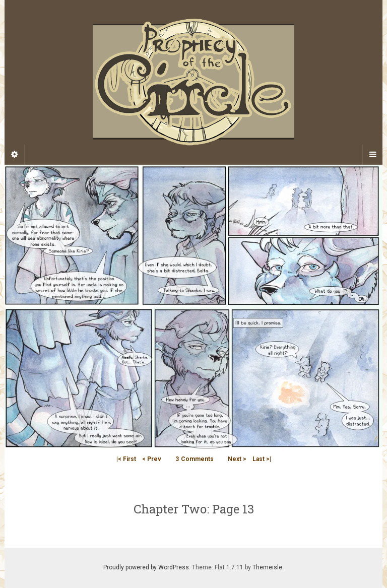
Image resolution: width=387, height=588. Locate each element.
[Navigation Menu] (372, 155)
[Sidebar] (15, 155)
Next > (237, 459)
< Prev (152, 459)
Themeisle (267, 567)
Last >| (262, 459)
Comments (195, 459)
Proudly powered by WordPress (146, 567)
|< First (126, 459)
